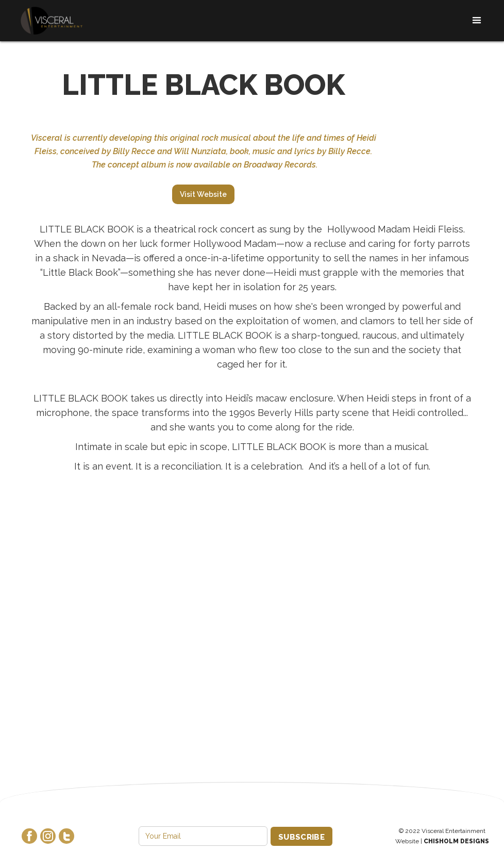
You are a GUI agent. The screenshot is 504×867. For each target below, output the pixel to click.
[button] (474, 21)
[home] (52, 21)
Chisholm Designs (456, 841)
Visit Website (203, 194)
